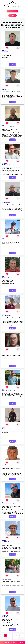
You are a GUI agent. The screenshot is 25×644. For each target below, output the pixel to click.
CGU (9, 642)
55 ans (8, 278)
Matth (3, 503)
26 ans (17, 240)
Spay (3, 52)
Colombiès (4, 579)
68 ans (6, 52)
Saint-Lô (4, 202)
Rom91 (3, 389)
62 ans (8, 466)
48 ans (10, 89)
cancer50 (4, 201)
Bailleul (3, 466)
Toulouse (4, 278)
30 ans (8, 353)
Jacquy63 (4, 465)
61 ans (8, 541)
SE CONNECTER (12, 15)
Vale (3, 239)
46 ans (15, 127)
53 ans (9, 579)
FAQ (6, 642)
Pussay (3, 353)
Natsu (3, 352)
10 (17, 638)
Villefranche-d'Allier (6, 391)
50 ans (9, 315)
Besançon (4, 165)
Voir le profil (12, 64)
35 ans (13, 391)
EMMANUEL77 (5, 163)
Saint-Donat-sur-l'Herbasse (8, 240)
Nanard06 (4, 50)
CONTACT (22, 642)
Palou (3, 126)
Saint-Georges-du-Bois (7, 127)
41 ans (15, 504)
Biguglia (4, 617)
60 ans (8, 202)
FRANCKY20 (5, 616)
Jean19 (3, 276)
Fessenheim (5, 89)
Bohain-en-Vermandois (7, 504)
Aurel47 (4, 427)
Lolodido (4, 540)
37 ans (9, 428)
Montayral (4, 428)
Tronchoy (4, 541)
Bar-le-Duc (4, 315)
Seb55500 (4, 314)
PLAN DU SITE (15, 642)
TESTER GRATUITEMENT (12, 11)
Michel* (3, 88)
